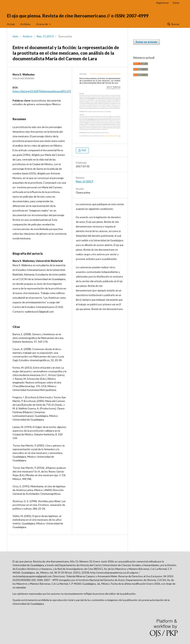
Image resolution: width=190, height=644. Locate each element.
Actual (11, 24)
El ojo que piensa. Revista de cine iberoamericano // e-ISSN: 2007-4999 (78, 16)
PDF (84, 150)
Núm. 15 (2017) (45, 36)
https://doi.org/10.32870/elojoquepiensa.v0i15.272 (42, 91)
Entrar (176, 3)
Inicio (15, 36)
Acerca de (42, 24)
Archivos (25, 24)
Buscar (175, 24)
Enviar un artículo (147, 42)
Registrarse (162, 3)
